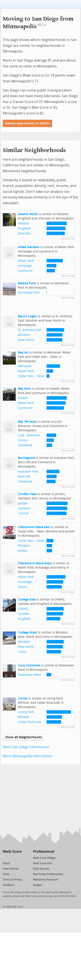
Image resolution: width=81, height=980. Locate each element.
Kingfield (24, 228)
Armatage (25, 266)
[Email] (19, 858)
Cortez (23, 698)
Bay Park (25, 389)
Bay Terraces (27, 422)
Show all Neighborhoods (24, 737)
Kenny (22, 587)
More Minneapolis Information (28, 756)
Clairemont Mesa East (34, 527)
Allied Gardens (29, 247)
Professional (44, 852)
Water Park (26, 261)
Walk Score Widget (44, 858)
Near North (26, 340)
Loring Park (26, 712)
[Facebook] (12, 858)
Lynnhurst (25, 271)
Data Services (41, 869)
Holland (24, 223)
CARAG (23, 609)
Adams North (28, 214)
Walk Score (12, 852)
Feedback (9, 885)
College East (27, 600)
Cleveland (25, 445)
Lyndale (24, 614)
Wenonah (25, 366)
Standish (24, 508)
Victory (23, 440)
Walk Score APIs (43, 863)
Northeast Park (29, 293)
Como (22, 652)
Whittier (24, 717)
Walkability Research (45, 880)
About (6, 863)
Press (6, 874)
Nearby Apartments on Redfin (27, 124)
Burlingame (26, 458)
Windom (24, 335)
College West (28, 632)
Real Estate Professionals (48, 874)
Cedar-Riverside (29, 722)
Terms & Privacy (13, 880)
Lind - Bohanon (29, 435)
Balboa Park (27, 283)
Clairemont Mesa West (35, 563)
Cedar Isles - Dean (31, 376)
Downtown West (30, 675)
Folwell (23, 398)
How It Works (11, 869)
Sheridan (25, 233)
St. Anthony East (30, 330)
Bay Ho (23, 353)
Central (23, 513)
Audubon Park (28, 472)
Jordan (23, 503)
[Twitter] (5, 858)
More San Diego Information (26, 747)
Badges (38, 885)
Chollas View (27, 494)
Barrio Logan (27, 316)
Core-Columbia (29, 665)
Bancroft (24, 477)
